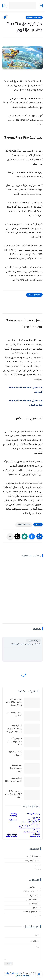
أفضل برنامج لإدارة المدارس (30, 826)
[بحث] (4, 6)
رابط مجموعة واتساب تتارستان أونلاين (15, 768)
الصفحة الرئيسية (33, 856)
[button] (32, 536)
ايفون (36, 916)
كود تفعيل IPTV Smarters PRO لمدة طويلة (14, 794)
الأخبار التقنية (34, 903)
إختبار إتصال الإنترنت (31, 891)
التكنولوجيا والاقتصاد (31, 912)
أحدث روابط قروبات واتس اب (14, 753)
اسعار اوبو (36, 818)
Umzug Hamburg (33, 814)
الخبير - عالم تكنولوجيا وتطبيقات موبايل (17, 974)
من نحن (36, 869)
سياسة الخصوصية (32, 860)
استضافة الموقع (32, 899)
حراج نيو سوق (35, 836)
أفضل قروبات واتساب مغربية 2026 (14, 780)
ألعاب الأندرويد (33, 887)
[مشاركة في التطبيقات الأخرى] (10, 536)
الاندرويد (36, 907)
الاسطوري (13, 820)
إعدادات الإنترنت (33, 895)
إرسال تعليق (33, 640)
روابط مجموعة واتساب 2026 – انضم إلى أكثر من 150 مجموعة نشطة (13, 703)
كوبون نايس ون (34, 820)
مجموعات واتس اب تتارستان (14, 714)
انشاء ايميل (36, 834)
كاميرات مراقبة (11, 836)
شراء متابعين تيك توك (31, 832)
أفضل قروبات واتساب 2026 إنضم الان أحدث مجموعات (14, 728)
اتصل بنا (36, 865)
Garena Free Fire (34, 18)
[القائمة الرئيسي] (41, 6)
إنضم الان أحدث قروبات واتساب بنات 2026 (14, 742)
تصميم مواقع (12, 834)
